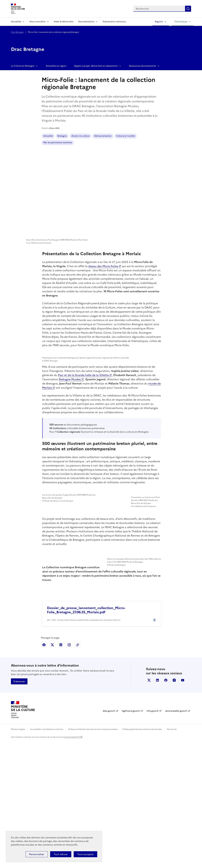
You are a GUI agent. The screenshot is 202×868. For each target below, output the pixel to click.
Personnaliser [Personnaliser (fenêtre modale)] (37, 854)
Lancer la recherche (188, 9)
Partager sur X (52, 772)
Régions (159, 22)
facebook (166, 807)
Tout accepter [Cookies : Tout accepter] (85, 854)
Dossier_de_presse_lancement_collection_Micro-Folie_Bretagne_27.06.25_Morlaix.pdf (86, 737)
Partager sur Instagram (69, 772)
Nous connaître (38, 22)
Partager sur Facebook (44, 772)
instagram (174, 807)
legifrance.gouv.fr (131, 838)
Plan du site (172, 856)
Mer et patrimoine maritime (58, 143)
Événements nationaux (114, 22)
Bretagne (62, 136)
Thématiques (181, 22)
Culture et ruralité (126, 136)
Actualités (16, 22)
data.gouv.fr (109, 838)
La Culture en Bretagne (23, 66)
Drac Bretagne (17, 32)
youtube (183, 807)
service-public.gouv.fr (176, 838)
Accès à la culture (80, 136)
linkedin (157, 807)
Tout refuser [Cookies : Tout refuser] (61, 854)
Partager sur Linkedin (61, 772)
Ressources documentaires (143, 66)
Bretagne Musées (70, 466)
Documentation (86, 22)
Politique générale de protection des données (142, 856)
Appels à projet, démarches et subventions (96, 66)
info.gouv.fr (153, 838)
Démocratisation (103, 136)
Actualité (48, 136)
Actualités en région (56, 66)
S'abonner (19, 808)
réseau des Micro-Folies (103, 266)
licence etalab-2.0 (72, 864)
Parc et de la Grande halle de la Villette (83, 461)
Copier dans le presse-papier (78, 772)
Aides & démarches (64, 22)
